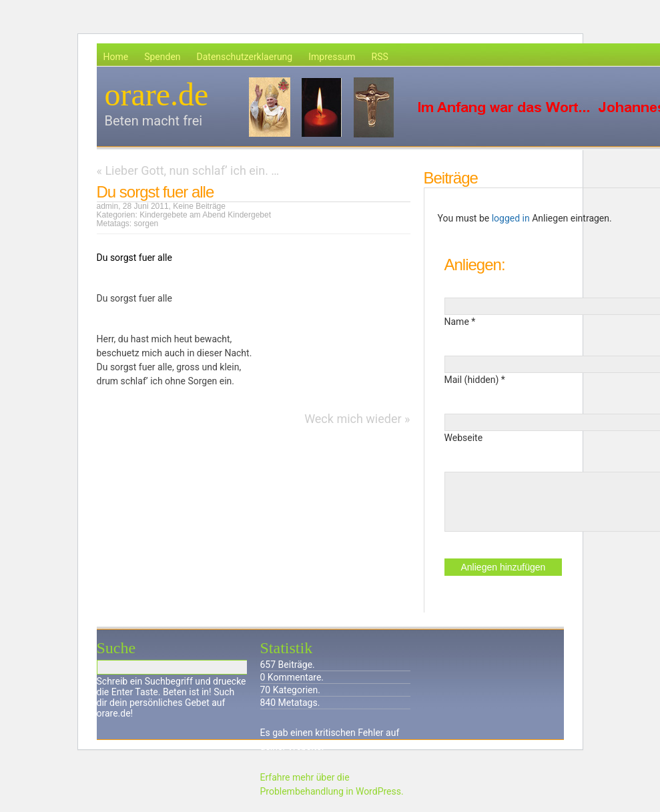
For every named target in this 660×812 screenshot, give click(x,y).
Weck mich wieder (353, 419)
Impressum (332, 57)
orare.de (157, 94)
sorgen (146, 224)
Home (116, 57)
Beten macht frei (154, 121)
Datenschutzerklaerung (245, 57)
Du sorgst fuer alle (155, 192)
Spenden (162, 57)
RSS (380, 57)
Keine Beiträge (199, 206)
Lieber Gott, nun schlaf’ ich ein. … (192, 170)
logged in (511, 218)
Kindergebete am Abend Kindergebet (205, 215)
